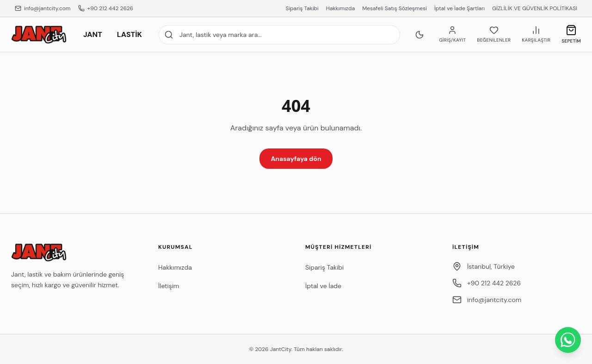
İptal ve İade (323, 286)
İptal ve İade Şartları (459, 8)
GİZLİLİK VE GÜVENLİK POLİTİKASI (535, 8)
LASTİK (129, 34)
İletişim (169, 286)
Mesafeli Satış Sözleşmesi (395, 8)
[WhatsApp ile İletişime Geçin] (568, 340)
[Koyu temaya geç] (419, 35)
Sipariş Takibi (302, 8)
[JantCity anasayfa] (39, 35)
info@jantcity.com (43, 8)
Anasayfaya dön (296, 159)
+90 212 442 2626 (106, 8)
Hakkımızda (340, 8)
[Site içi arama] (279, 35)
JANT (93, 34)
